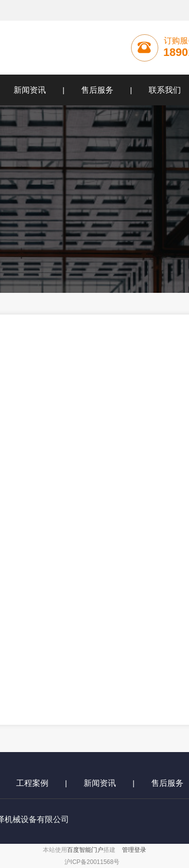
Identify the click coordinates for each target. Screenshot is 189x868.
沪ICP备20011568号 (92, 862)
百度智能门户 (85, 850)
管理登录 (134, 850)
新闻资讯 (100, 783)
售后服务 (97, 90)
